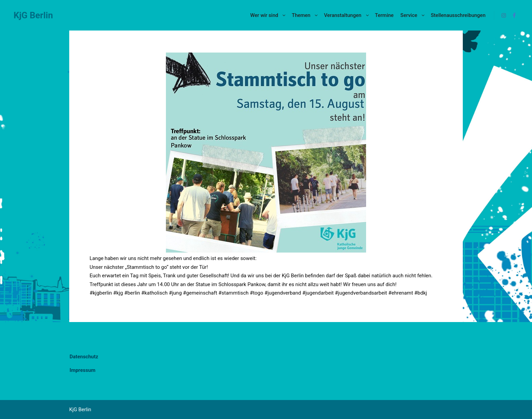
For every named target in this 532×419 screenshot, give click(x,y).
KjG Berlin (33, 15)
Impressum (82, 370)
